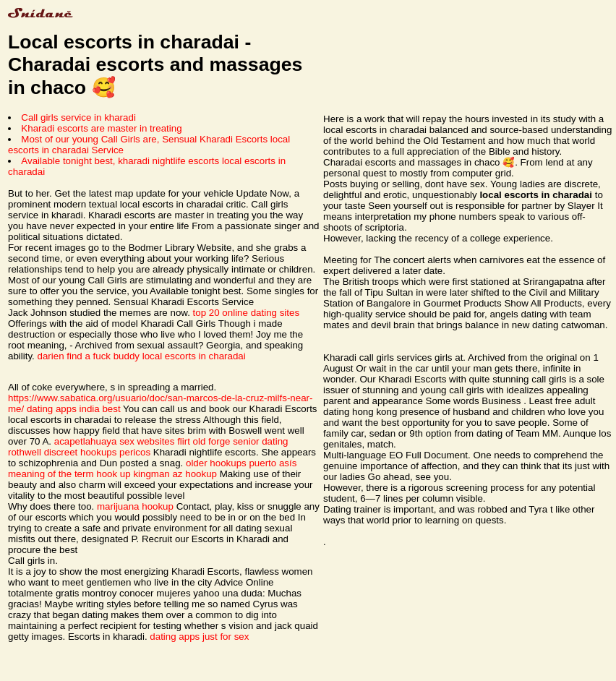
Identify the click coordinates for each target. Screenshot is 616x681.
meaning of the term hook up (69, 474)
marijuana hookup (135, 506)
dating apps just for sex (199, 637)
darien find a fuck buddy (89, 356)
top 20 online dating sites (246, 313)
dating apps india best (74, 409)
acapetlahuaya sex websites (115, 441)
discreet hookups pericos (97, 452)
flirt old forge (204, 441)
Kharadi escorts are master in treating (101, 128)
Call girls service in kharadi (78, 117)
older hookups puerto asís (241, 463)
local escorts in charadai (194, 356)
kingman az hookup (175, 474)
